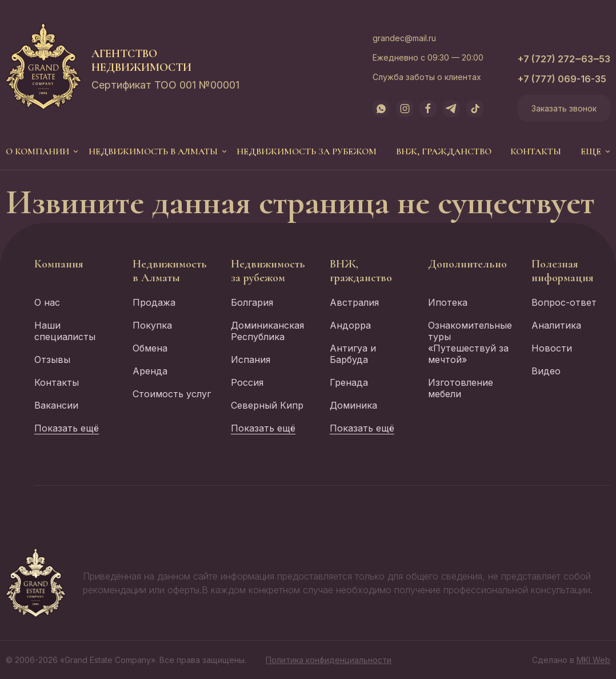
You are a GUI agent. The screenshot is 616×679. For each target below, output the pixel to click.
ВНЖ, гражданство (444, 151)
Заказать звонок (564, 108)
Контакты (536, 151)
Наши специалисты (65, 331)
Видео (546, 371)
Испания (251, 360)
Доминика (353, 405)
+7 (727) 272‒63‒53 (564, 59)
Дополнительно (467, 264)
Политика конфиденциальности (329, 660)
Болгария (252, 302)
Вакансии (56, 405)
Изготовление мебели (461, 388)
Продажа (154, 302)
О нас (47, 302)
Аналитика (556, 325)
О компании (37, 151)
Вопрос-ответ (564, 302)
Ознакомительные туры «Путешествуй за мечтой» (470, 342)
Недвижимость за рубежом (307, 151)
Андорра (350, 325)
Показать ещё (67, 428)
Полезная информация (563, 271)
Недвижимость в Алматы (153, 151)
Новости (552, 348)
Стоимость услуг (172, 394)
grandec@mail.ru (404, 38)
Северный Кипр (267, 405)
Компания (59, 264)
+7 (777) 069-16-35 (562, 79)
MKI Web (593, 660)
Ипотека (448, 302)
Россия (247, 382)
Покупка (152, 325)
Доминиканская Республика (267, 331)
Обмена (150, 348)
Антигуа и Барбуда (353, 354)
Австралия (354, 302)
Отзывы (52, 360)
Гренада (349, 382)
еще (591, 151)
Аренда (150, 371)
